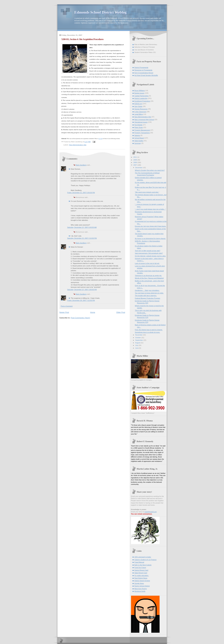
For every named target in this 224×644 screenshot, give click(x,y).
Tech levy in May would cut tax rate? (147, 251)
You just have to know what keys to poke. (149, 293)
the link (100, 139)
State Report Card (141, 573)
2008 (135, 162)
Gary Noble (138, 106)
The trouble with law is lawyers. (146, 296)
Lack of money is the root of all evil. (147, 263)
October (138, 338)
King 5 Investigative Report (144, 73)
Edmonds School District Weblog (101, 12)
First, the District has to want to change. (149, 330)
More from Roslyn (141, 589)
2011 (135, 157)
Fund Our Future (140, 568)
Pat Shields (138, 125)
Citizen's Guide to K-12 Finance (145, 560)
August (138, 343)
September (139, 340)
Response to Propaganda (143, 70)
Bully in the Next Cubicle (143, 565)
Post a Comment (67, 306)
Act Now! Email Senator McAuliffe (146, 75)
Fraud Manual (139, 562)
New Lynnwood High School (144, 120)
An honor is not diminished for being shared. (150, 238)
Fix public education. (142, 576)
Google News (139, 583)
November (139, 335)
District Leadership (141, 98)
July (137, 345)
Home (93, 312)
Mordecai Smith (140, 591)
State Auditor (139, 141)
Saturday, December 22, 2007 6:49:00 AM (82, 227)
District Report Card (141, 570)
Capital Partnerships (141, 96)
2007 (135, 165)
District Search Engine (142, 581)
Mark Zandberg (81, 165)
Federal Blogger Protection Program (147, 298)
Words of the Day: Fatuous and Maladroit (149, 278)
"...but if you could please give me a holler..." (150, 209)
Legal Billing (139, 114)
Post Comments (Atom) (80, 318)
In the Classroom (140, 112)
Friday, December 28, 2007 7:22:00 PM (81, 300)
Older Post (121, 312)
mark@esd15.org (150, 512)
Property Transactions (142, 133)
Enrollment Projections (142, 101)
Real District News (141, 578)
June (137, 348)
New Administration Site (78, 145)
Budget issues (139, 93)
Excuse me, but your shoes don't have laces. (150, 226)
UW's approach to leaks (143, 557)
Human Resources (141, 109)
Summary (138, 143)
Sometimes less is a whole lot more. (147, 332)
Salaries (137, 135)
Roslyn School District (142, 586)
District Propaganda (141, 67)
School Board (139, 138)
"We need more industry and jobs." (147, 192)
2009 (135, 160)
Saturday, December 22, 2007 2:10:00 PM (82, 238)
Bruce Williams (140, 91)
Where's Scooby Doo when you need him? (150, 170)
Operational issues (141, 122)
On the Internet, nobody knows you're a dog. (150, 256)
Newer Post (64, 312)
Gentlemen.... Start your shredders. (147, 290)
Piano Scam (139, 127)
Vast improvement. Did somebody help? (149, 253)
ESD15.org (138, 104)
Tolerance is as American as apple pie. (148, 276)
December (139, 168)
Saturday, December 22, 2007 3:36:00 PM (82, 290)
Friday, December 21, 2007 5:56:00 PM (81, 193)
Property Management (142, 130)
